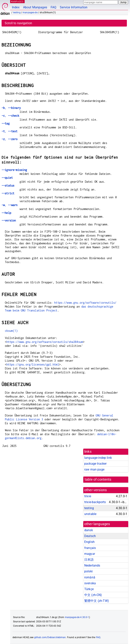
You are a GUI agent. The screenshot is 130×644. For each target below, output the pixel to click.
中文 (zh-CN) (93, 595)
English (89, 542)
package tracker (95, 464)
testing (17, 12)
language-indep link (98, 458)
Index (16, 7)
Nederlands (92, 565)
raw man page (94, 469)
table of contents (98, 479)
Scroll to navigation (18, 23)
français (90, 548)
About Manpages (35, 7)
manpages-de (30, 12)
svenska (90, 583)
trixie (88, 496)
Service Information (74, 7)
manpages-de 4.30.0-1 (77, 617)
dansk (89, 530)
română (90, 577)
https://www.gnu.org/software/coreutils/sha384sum (45, 342)
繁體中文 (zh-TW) (97, 601)
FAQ (53, 7)
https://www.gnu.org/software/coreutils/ (85, 303)
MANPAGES (17, 1)
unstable (90, 514)
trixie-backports (95, 502)
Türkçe (89, 589)
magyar (90, 554)
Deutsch (90, 536)
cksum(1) (11, 331)
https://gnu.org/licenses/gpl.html (33, 364)
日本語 (89, 560)
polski (88, 571)
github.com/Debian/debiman (50, 637)
